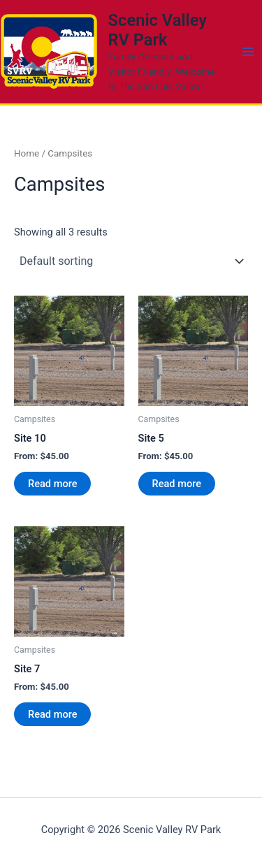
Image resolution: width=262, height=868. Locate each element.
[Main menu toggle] (248, 52)
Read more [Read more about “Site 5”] (177, 484)
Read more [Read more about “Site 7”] (52, 714)
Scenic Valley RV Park (158, 30)
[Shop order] (131, 261)
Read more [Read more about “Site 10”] (52, 484)
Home (27, 153)
